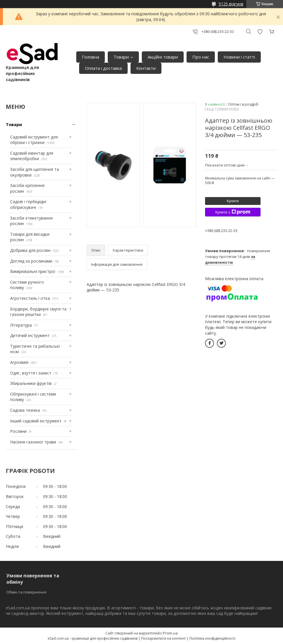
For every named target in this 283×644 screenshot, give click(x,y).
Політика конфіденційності (212, 638)
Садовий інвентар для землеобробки (32, 156)
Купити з (233, 212)
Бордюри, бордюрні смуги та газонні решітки (38, 312)
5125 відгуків (231, 4)
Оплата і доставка (103, 68)
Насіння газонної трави (33, 442)
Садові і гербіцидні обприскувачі (28, 204)
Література (21, 325)
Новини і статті (239, 57)
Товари (121, 57)
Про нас (201, 57)
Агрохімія (19, 362)
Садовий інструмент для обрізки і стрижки (34, 140)
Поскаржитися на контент (163, 638)
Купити (233, 201)
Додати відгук (260, 32)
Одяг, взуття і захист (31, 373)
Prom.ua (170, 633)
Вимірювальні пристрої (33, 271)
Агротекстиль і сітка (30, 298)
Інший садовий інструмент (36, 421)
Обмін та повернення (26, 592)
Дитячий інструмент (30, 335)
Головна (91, 57)
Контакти (146, 68)
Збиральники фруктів (31, 383)
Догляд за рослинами (31, 261)
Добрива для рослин (30, 250)
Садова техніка (25, 410)
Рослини (18, 431)
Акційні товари (163, 57)
